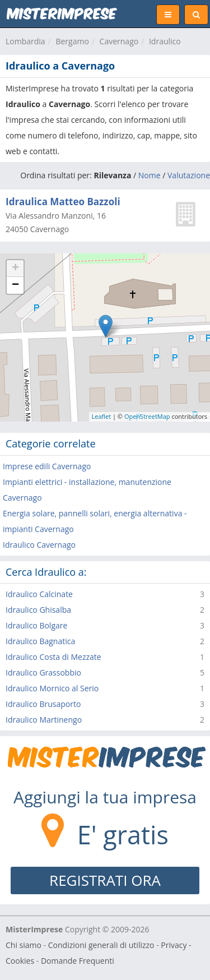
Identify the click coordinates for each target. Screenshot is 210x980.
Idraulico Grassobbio (43, 672)
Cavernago (119, 41)
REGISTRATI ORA (105, 880)
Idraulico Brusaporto (43, 704)
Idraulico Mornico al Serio (52, 688)
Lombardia (25, 41)
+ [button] (15, 269)
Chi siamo (24, 945)
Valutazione (189, 175)
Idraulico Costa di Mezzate (53, 657)
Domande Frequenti (78, 961)
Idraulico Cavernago (39, 545)
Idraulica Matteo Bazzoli (63, 202)
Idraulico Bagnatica (40, 641)
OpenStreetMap (147, 416)
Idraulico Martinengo (44, 720)
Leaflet (102, 416)
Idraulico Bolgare (36, 625)
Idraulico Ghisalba (38, 610)
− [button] (15, 285)
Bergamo (72, 41)
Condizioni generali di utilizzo (101, 945)
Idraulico (165, 41)
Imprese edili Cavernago (47, 466)
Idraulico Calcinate (39, 594)
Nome (150, 175)
